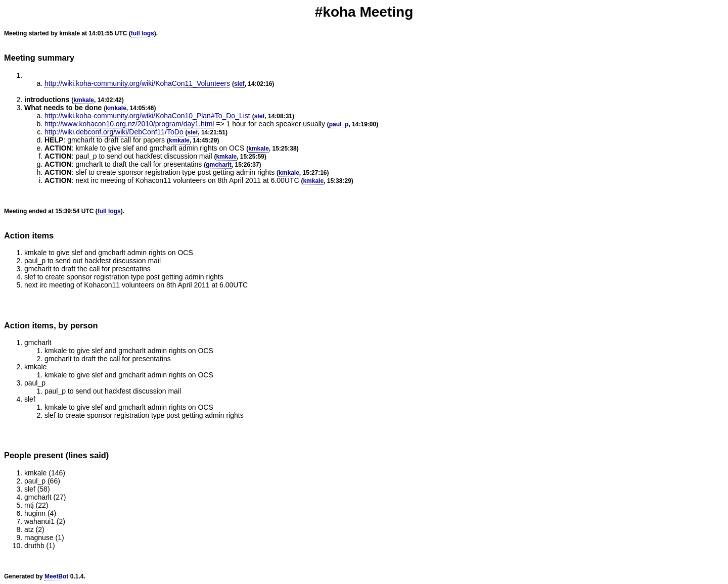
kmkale (84, 100)
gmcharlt (219, 165)
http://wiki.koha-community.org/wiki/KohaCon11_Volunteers (137, 83)
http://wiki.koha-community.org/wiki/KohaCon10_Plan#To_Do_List (147, 116)
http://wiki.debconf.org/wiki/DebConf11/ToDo (114, 132)
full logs (143, 33)
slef (239, 84)
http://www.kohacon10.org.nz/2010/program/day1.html (129, 124)
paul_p (339, 124)
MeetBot (56, 576)
